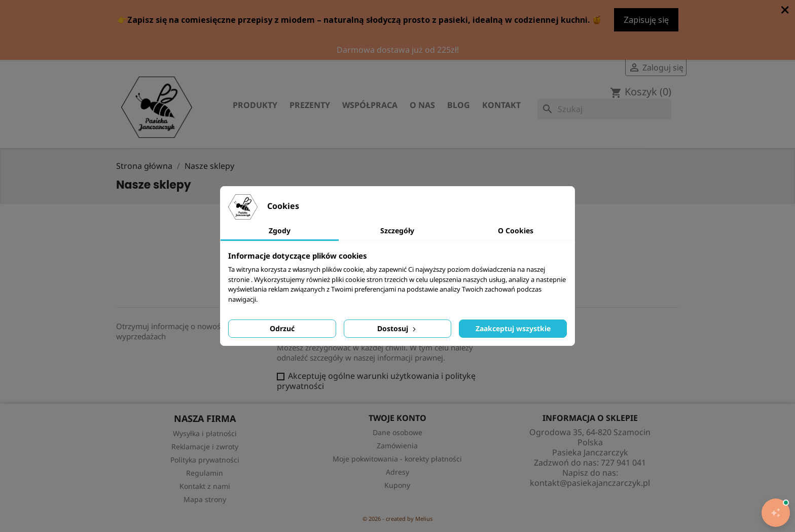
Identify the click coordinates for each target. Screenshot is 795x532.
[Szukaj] (604, 109)
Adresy (397, 472)
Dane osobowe (397, 432)
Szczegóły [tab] (397, 230)
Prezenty (310, 105)
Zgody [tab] (280, 230)
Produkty (255, 105)
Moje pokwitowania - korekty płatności (397, 459)
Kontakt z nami (205, 486)
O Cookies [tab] (516, 230)
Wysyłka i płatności (205, 433)
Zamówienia (397, 446)
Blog (459, 105)
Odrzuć (282, 328)
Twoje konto (397, 418)
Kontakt (501, 105)
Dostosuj (397, 328)
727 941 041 (623, 463)
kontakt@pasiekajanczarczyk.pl (590, 483)
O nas (422, 105)
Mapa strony (205, 499)
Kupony (397, 485)
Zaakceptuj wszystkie (513, 328)
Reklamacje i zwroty (205, 447)
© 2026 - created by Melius (397, 519)
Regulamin (205, 473)
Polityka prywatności (205, 460)
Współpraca (370, 105)
